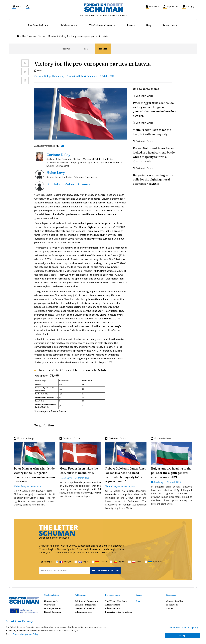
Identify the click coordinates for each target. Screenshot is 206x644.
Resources (169, 25)
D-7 (86, 49)
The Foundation (51, 595)
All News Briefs (113, 608)
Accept (183, 635)
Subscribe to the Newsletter (119, 612)
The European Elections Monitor (39, 36)
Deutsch (101, 562)
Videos (170, 608)
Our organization (53, 608)
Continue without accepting (183, 627)
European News (112, 595)
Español (119, 562)
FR (57, 146)
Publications (81, 595)
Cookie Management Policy (25, 634)
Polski (137, 562)
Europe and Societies (85, 608)
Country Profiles (175, 601)
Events (131, 25)
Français (65, 562)
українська (155, 562)
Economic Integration (85, 605)
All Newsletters (113, 605)
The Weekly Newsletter (116, 601)
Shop (149, 25)
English (83, 562)
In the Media (172, 605)
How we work (51, 601)
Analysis (66, 49)
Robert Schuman (52, 612)
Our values (49, 605)
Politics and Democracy (86, 601)
